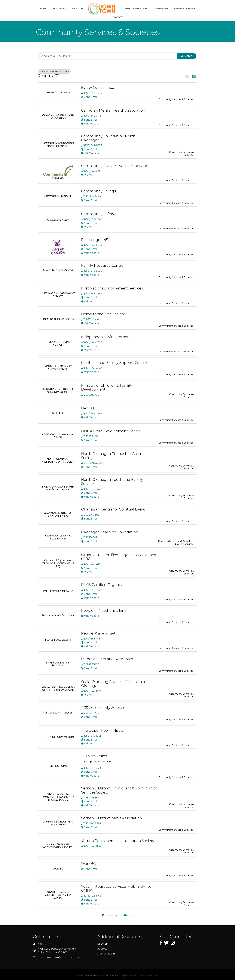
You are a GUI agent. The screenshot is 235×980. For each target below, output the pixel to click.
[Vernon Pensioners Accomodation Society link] (58, 846)
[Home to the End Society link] (58, 319)
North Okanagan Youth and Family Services (112, 481)
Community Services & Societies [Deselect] (54, 71)
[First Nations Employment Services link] (58, 295)
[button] (187, 77)
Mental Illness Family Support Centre (114, 363)
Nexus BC (90, 408)
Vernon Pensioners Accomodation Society (118, 841)
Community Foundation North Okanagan (108, 138)
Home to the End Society (103, 314)
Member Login (106, 954)
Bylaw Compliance (98, 87)
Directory (103, 944)
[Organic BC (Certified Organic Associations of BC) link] (58, 564)
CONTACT (118, 17)
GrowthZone (125, 915)
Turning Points (94, 756)
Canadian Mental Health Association (113, 110)
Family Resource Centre (102, 265)
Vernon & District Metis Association (112, 818)
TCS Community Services (103, 708)
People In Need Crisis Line (104, 610)
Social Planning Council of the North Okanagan (113, 684)
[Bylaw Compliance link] (58, 93)
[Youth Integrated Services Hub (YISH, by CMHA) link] (58, 895)
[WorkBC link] (58, 869)
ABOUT (76, 9)
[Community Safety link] (58, 221)
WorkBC (88, 864)
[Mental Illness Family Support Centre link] (58, 368)
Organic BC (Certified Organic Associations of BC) (118, 557)
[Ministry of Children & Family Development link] (58, 390)
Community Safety (98, 214)
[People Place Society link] (58, 640)
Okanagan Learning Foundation (110, 532)
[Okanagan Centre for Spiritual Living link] (58, 514)
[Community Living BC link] (58, 196)
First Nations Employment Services (112, 288)
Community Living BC (101, 191)
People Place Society (99, 633)
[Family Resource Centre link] (58, 271)
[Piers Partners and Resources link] (58, 664)
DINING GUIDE (161, 9)
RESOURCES (59, 9)
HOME (43, 9)
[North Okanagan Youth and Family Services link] (58, 488)
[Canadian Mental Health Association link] (58, 117)
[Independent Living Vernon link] (58, 343)
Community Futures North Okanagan (115, 166)
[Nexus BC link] (58, 413)
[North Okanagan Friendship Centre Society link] (58, 460)
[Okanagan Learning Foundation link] (58, 537)
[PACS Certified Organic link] (58, 591)
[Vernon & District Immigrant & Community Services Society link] (58, 797)
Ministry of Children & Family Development (106, 387)
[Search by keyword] (108, 56)
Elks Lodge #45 (95, 240)
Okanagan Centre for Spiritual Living (113, 509)
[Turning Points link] (58, 766)
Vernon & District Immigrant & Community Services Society (119, 790)
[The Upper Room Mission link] (58, 737)
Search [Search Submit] (187, 56)
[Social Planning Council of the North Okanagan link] (58, 688)
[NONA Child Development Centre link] (58, 436)
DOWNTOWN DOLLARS (135, 9)
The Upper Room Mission (103, 730)
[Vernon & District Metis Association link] (58, 823)
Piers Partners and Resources (107, 659)
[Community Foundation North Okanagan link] (58, 145)
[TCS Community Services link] (58, 713)
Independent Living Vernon (105, 337)
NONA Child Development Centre (111, 431)
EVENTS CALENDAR (184, 9)
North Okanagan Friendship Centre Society (112, 456)
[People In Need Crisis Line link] (58, 616)
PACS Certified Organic (101, 585)
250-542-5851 (45, 944)
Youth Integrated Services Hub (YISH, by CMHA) (116, 888)
